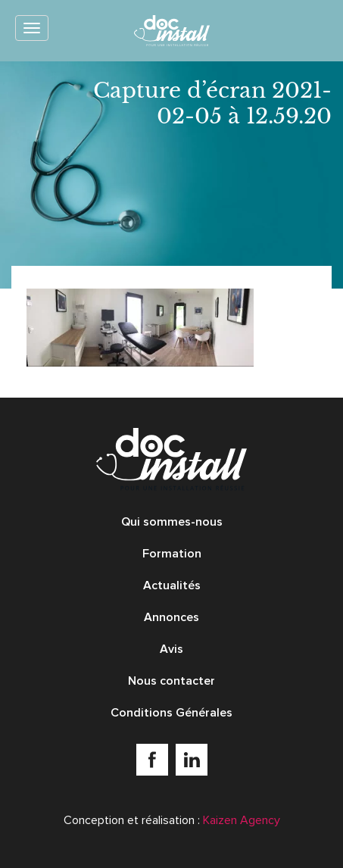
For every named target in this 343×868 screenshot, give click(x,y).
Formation (172, 554)
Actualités (172, 585)
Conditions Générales (171, 713)
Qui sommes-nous (172, 522)
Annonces (171, 617)
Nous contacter (171, 681)
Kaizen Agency (242, 820)
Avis (171, 649)
